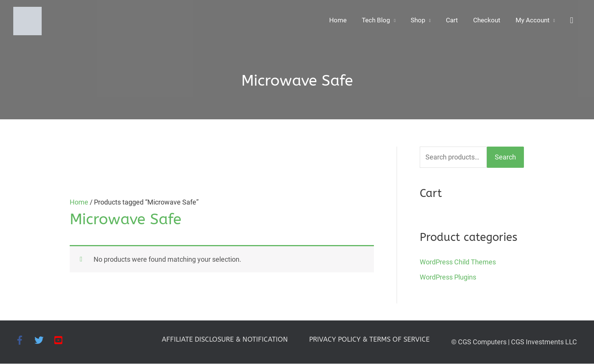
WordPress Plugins (448, 277)
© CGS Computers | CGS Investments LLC (514, 342)
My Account (532, 21)
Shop (413, 21)
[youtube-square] (60, 340)
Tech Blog (370, 21)
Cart (448, 21)
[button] (571, 21)
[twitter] (44, 340)
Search (505, 157)
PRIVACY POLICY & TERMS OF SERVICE (369, 339)
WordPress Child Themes (458, 262)
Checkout (484, 21)
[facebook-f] (25, 340)
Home (331, 21)
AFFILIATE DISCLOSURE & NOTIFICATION (225, 339)
